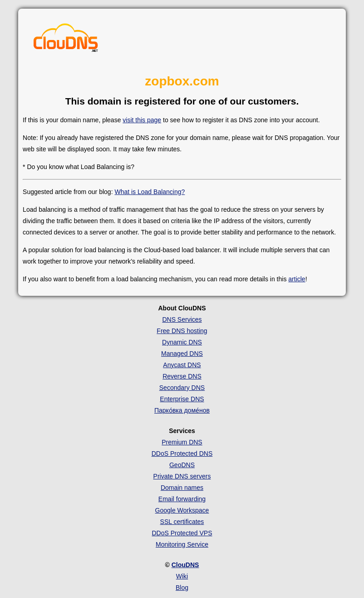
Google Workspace (182, 510)
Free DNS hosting (182, 331)
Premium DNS (182, 442)
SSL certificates (182, 522)
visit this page (142, 120)
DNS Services (182, 319)
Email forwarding (182, 499)
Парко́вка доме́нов (182, 410)
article (297, 279)
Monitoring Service (182, 544)
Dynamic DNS (182, 342)
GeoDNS (182, 465)
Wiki (182, 576)
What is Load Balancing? (150, 192)
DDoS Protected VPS (182, 533)
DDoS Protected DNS (182, 453)
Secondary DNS (182, 388)
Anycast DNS (182, 365)
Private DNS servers (182, 476)
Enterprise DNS (182, 399)
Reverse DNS (182, 376)
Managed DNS (182, 354)
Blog (182, 588)
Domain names (182, 488)
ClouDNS (185, 565)
